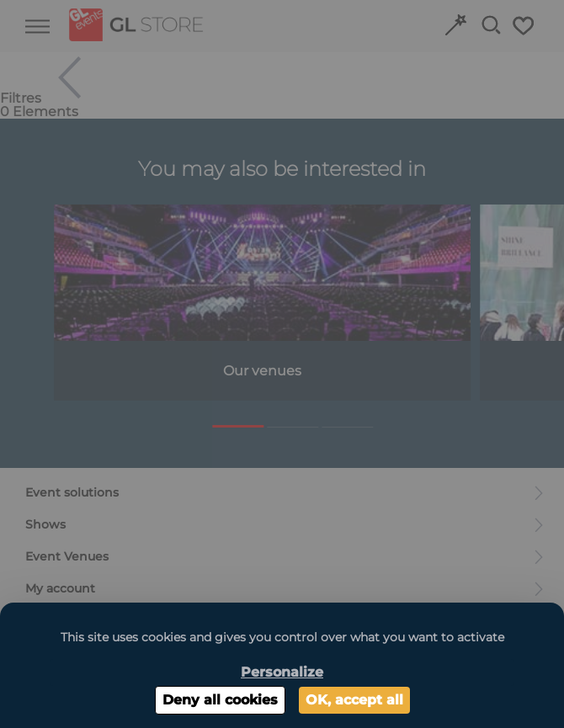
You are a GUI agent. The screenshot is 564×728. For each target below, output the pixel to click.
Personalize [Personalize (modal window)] (282, 672)
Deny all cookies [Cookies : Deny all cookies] (220, 700)
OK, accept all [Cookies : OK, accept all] (354, 700)
